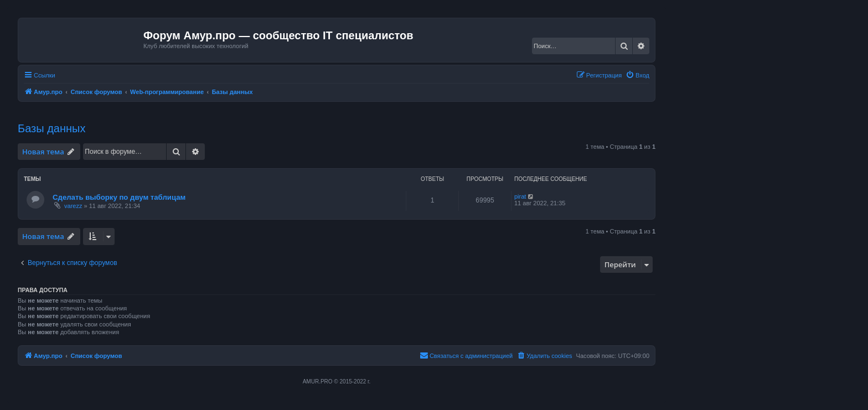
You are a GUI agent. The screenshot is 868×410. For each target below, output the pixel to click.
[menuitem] (637, 75)
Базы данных (51, 128)
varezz (73, 206)
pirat (520, 196)
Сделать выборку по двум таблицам (119, 197)
